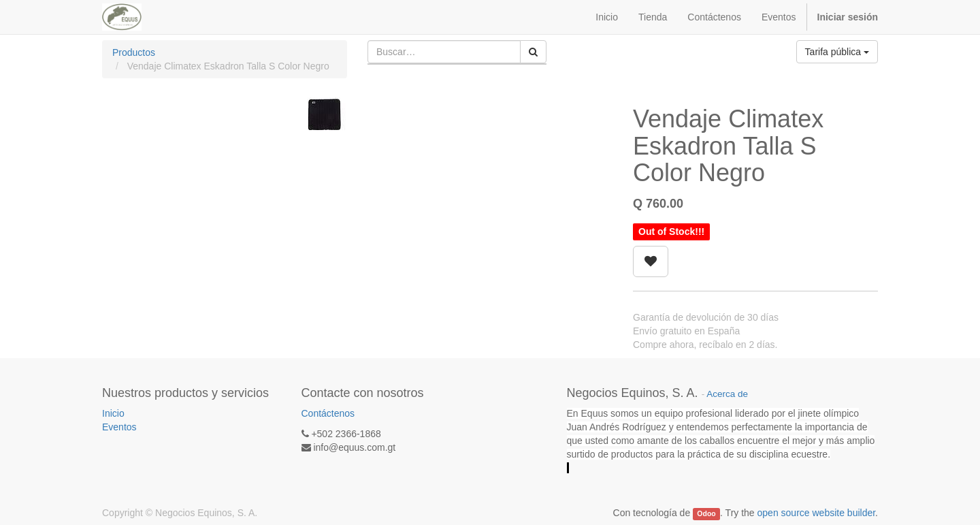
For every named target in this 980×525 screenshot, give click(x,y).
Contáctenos (328, 413)
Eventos (119, 427)
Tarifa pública (837, 52)
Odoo (706, 513)
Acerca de (727, 394)
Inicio (113, 413)
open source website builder (817, 513)
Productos (134, 52)
